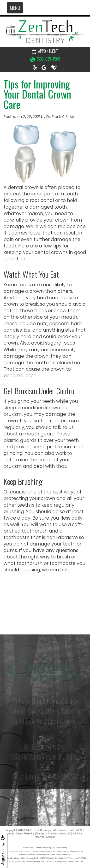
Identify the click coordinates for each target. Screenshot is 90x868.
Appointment (45, 51)
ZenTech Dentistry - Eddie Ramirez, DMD (52, 830)
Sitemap (51, 837)
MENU (15, 8)
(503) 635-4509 (45, 59)
